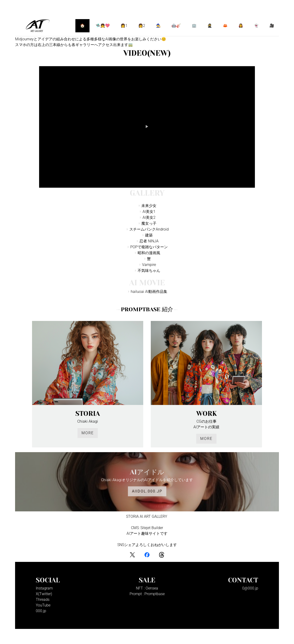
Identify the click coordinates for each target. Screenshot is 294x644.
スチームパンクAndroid (149, 229)
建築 (149, 235)
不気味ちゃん (149, 271)
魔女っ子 (149, 223)
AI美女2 (149, 217)
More (88, 433)
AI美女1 (149, 212)
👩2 (142, 26)
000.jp (41, 611)
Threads (43, 600)
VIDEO (147, 53)
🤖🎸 (176, 26)
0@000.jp (250, 588)
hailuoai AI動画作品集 (149, 292)
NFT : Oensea (147, 588)
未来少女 (149, 206)
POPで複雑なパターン (149, 247)
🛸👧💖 (103, 26)
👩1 (124, 26)
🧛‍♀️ (241, 26)
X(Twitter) (44, 594)
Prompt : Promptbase (147, 594)
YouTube (43, 605)
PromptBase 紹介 (147, 309)
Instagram (44, 588)
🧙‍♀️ (158, 26)
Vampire (149, 265)
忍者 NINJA (149, 241)
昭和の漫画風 (149, 253)
